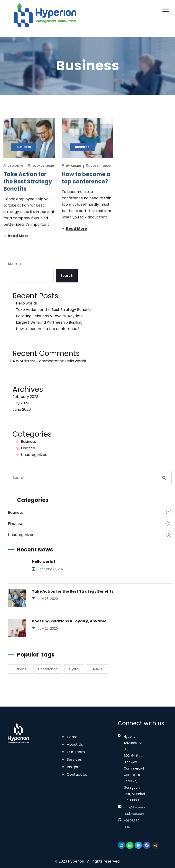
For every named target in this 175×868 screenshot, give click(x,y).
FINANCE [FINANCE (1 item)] (97, 669)
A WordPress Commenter (36, 361)
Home (72, 737)
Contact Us (77, 774)
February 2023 (25, 397)
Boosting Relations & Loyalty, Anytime (49, 316)
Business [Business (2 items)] (19, 669)
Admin (18, 166)
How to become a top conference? (86, 179)
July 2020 (21, 403)
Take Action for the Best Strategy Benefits (28, 182)
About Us (75, 744)
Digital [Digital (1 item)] (74, 669)
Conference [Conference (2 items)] (48, 669)
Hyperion (76, 861)
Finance (28, 448)
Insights (74, 767)
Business (28, 442)
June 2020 (22, 409)
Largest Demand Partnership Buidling (49, 322)
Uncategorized (34, 455)
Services (74, 759)
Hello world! (26, 303)
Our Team (76, 752)
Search (14, 264)
